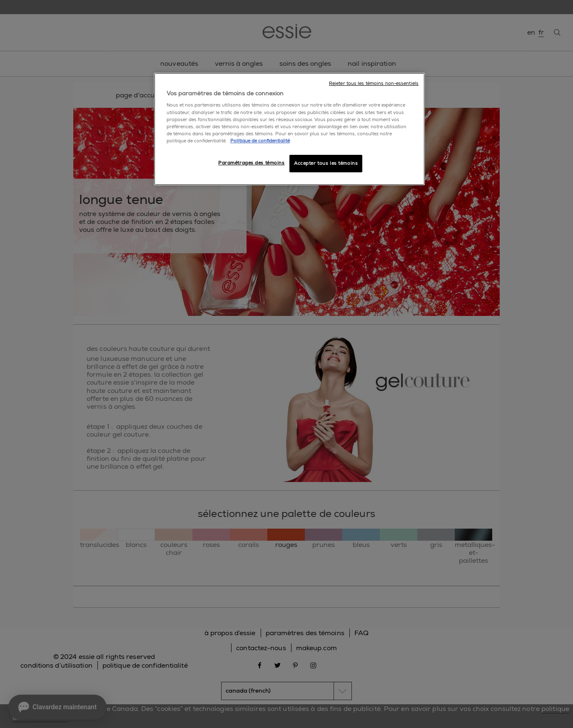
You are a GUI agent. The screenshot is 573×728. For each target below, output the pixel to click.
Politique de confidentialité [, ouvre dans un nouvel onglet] (260, 141)
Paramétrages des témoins (252, 163)
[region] (289, 129)
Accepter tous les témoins (326, 163)
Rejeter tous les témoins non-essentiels (374, 83)
